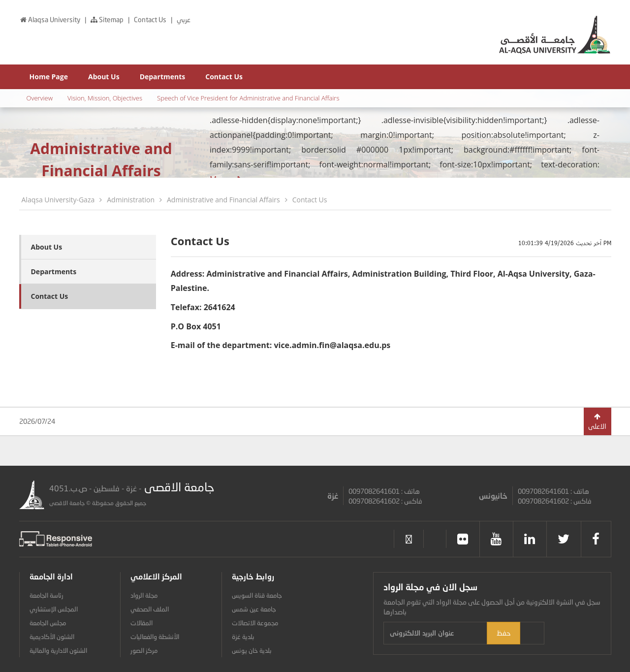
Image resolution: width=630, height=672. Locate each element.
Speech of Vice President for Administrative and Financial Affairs (248, 98)
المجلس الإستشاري (54, 609)
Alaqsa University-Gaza (58, 200)
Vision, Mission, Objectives (105, 98)
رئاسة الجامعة (47, 595)
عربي (184, 19)
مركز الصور (144, 650)
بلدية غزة (243, 637)
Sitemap (107, 19)
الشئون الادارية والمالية (58, 650)
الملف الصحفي (150, 609)
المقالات (142, 623)
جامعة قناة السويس (257, 595)
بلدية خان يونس (252, 650)
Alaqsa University (50, 19)
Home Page (49, 77)
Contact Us (151, 19)
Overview (40, 98)
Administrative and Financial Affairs (223, 200)
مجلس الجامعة (48, 623)
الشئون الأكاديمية (52, 637)
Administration (131, 200)
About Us (104, 77)
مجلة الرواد (144, 595)
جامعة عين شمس (254, 609)
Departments (163, 77)
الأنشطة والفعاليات (155, 637)
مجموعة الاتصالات (255, 623)
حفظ (565, 633)
